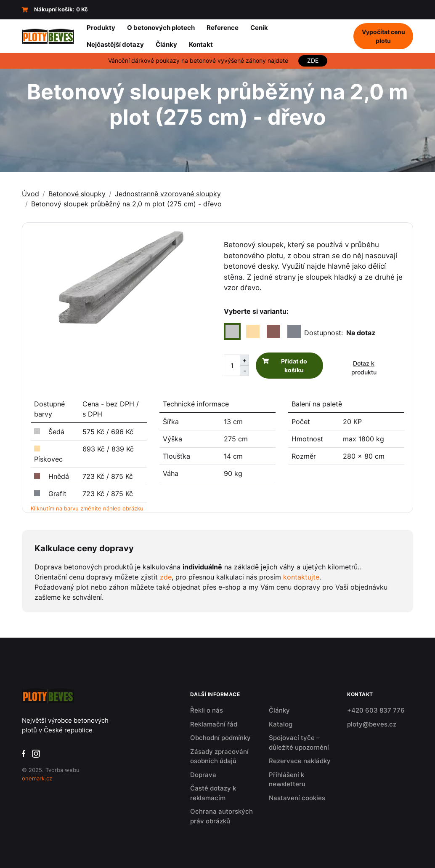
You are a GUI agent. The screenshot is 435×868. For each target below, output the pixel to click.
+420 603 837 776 (376, 710)
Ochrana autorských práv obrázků (221, 816)
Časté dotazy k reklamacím (213, 793)
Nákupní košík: (55, 10)
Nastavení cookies (297, 798)
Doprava (203, 775)
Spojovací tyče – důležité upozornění (299, 742)
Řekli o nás (207, 710)
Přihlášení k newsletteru (287, 780)
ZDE (313, 61)
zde (166, 577)
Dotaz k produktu (364, 368)
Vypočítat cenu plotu (383, 36)
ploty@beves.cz (372, 724)
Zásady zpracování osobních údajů (219, 756)
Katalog (281, 724)
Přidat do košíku (294, 366)
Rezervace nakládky (300, 761)
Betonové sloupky (77, 194)
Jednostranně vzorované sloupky (168, 194)
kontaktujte (301, 577)
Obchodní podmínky (220, 738)
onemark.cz (37, 778)
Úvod (31, 194)
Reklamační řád (214, 724)
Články (279, 710)
